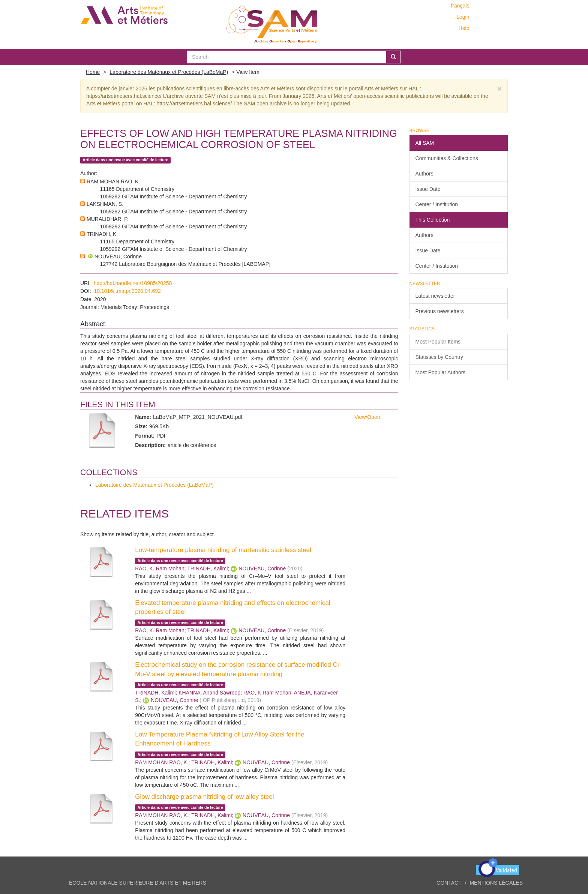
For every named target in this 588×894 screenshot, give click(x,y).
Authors (424, 174)
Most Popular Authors (441, 372)
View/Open (367, 417)
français (460, 6)
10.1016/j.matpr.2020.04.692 (127, 291)
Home (93, 72)
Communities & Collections (447, 158)
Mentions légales (496, 883)
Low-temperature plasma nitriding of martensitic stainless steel (223, 550)
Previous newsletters (440, 311)
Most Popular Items (438, 342)
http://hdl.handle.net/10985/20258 (133, 283)
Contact (449, 883)
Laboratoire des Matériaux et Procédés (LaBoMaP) (169, 72)
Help (464, 28)
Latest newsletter (435, 296)
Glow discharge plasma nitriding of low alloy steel (204, 797)
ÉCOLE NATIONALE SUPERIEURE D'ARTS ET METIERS (138, 883)
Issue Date (428, 189)
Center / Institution (437, 204)
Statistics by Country (439, 357)
